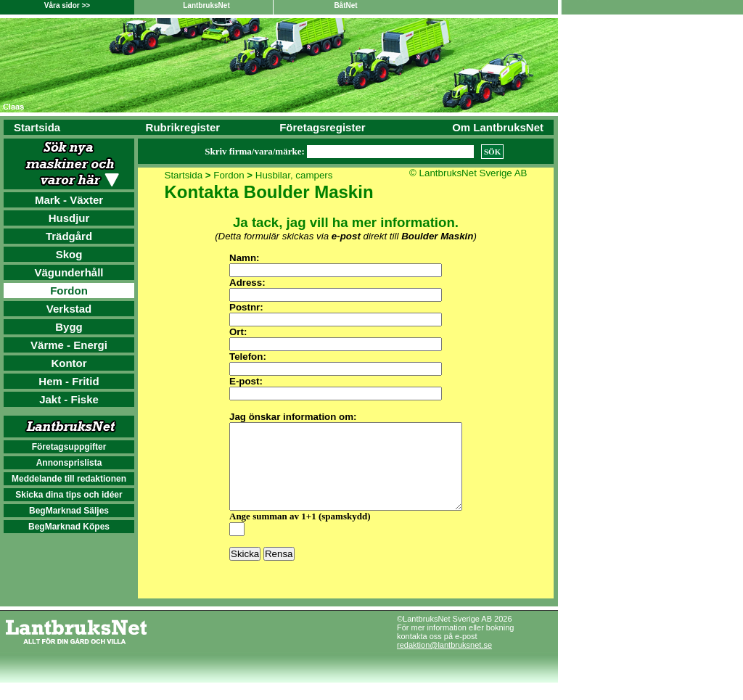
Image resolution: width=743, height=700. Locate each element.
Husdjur (69, 218)
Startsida (37, 127)
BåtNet (345, 5)
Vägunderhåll (69, 272)
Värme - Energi (69, 345)
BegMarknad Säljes (69, 511)
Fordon (69, 291)
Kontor (69, 363)
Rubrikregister (183, 127)
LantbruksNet (206, 5)
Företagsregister (322, 127)
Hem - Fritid (69, 381)
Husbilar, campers (294, 175)
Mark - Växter (69, 200)
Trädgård (69, 236)
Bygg (69, 327)
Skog (69, 254)
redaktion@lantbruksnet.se (444, 662)
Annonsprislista (69, 463)
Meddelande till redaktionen (69, 479)
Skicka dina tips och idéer (69, 495)
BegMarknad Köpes (69, 527)
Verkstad (69, 309)
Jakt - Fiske (69, 399)
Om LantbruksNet (498, 127)
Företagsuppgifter (69, 447)
